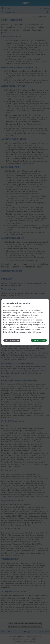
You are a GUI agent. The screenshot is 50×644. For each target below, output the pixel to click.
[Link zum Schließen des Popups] (46, 302)
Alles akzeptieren (39, 341)
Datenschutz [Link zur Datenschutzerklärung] (17, 306)
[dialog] (25, 322)
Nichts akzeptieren (12, 341)
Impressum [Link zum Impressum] (7, 306)
